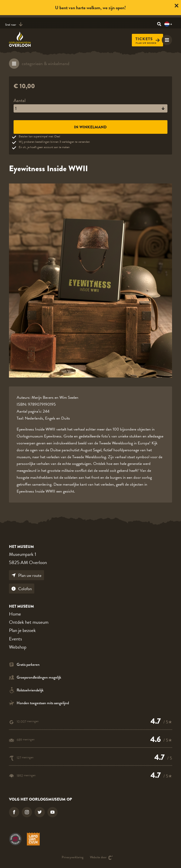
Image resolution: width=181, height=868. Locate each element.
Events (15, 639)
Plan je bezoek (22, 630)
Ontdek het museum (29, 622)
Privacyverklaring (73, 858)
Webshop (18, 647)
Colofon (22, 589)
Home (15, 614)
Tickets (148, 39)
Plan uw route (26, 575)
